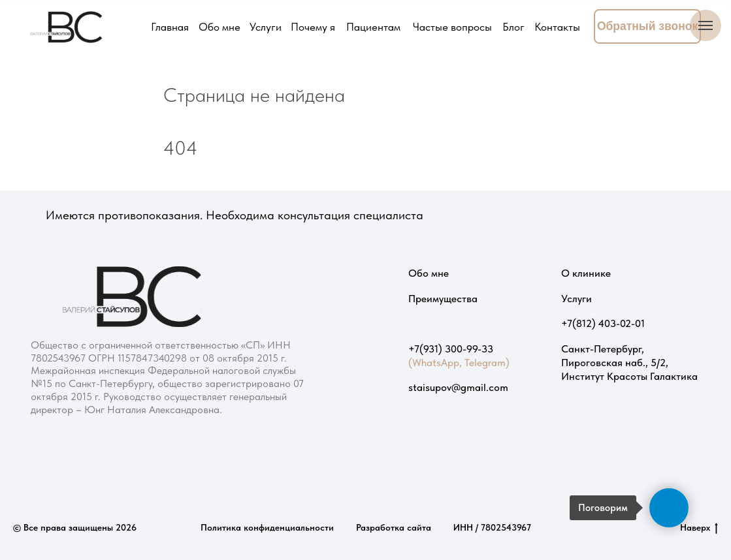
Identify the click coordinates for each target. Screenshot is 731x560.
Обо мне (429, 273)
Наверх (699, 528)
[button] (647, 26)
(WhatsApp (434, 362)
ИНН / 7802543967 (492, 527)
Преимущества (443, 298)
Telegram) (487, 362)
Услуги (577, 298)
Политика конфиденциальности (267, 527)
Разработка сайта (394, 527)
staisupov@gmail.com (458, 387)
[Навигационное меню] (706, 25)
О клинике (586, 273)
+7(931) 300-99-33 (451, 349)
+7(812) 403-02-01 (603, 323)
